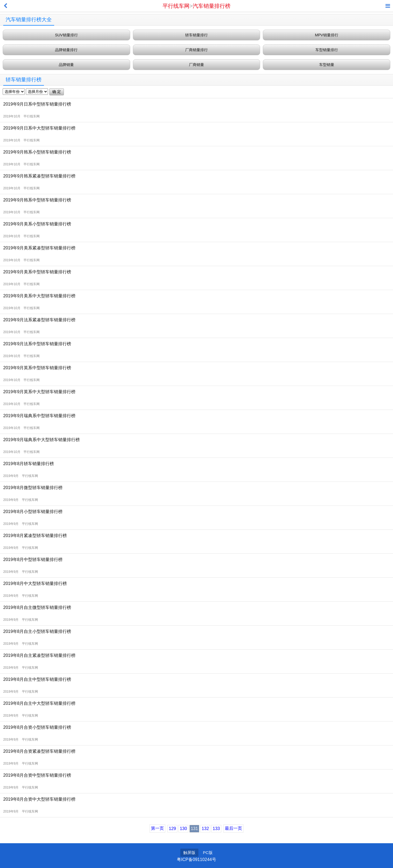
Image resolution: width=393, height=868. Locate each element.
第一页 (157, 828)
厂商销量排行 (196, 50)
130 (183, 829)
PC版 (208, 853)
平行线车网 (176, 6)
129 (172, 829)
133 (216, 829)
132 (205, 829)
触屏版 (189, 853)
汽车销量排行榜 (212, 6)
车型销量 (327, 65)
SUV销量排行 (66, 35)
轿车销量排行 (196, 35)
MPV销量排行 (326, 35)
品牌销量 (66, 65)
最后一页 (233, 828)
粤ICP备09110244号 (196, 860)
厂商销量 (196, 65)
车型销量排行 (327, 50)
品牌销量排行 (66, 50)
